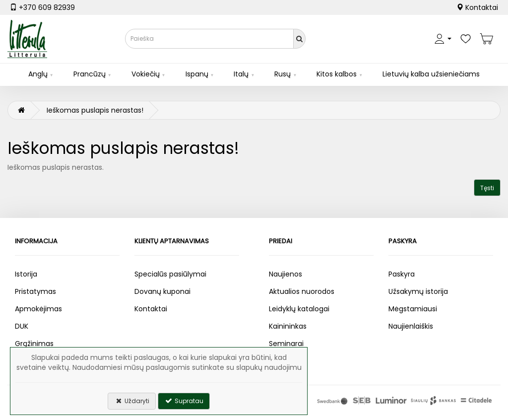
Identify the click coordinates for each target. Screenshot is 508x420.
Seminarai (286, 344)
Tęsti (487, 188)
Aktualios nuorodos (302, 291)
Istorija (26, 274)
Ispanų (197, 74)
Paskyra (402, 274)
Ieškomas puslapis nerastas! (95, 110)
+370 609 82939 (42, 7)
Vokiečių (146, 74)
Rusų (283, 74)
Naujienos (286, 274)
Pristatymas (35, 291)
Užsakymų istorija (418, 291)
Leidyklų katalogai (299, 309)
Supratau (184, 401)
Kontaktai (477, 7)
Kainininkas (288, 326)
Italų (241, 74)
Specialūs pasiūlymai (170, 274)
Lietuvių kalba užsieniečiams (431, 74)
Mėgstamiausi (413, 309)
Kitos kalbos (337, 74)
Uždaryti (132, 401)
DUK (22, 326)
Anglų (38, 74)
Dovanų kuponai (162, 291)
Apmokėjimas (38, 309)
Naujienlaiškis (411, 326)
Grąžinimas (34, 344)
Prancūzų (90, 74)
